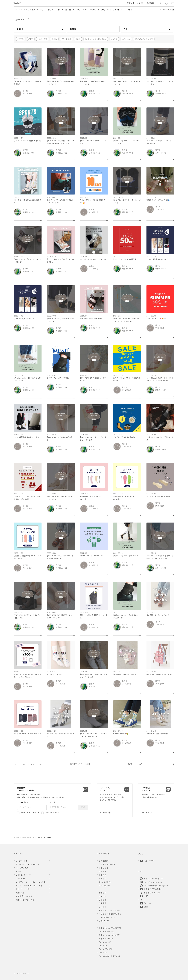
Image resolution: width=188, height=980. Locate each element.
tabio (55, 39)
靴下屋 (21, 39)
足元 (79, 39)
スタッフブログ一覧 (45, 838)
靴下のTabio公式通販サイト (24, 838)
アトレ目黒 (67, 39)
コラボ (115, 39)
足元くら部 (43, 39)
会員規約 (48, 813)
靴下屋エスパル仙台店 (144, 39)
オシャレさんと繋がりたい (96, 39)
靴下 (31, 39)
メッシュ (127, 39)
